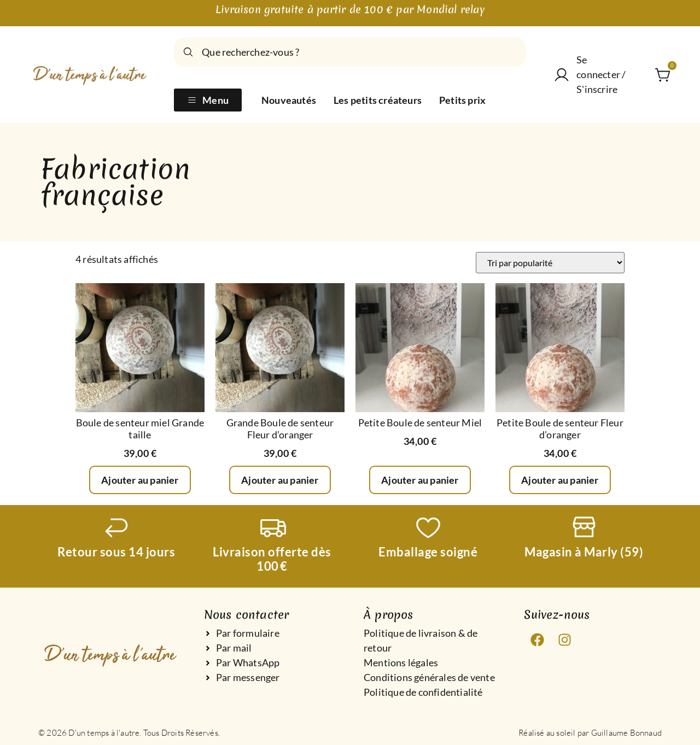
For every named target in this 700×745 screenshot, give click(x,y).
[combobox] (350, 52)
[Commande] (550, 263)
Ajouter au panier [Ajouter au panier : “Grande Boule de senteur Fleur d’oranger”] (280, 480)
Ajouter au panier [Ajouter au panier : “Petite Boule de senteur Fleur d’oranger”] (560, 480)
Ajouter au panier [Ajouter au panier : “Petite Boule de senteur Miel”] (420, 480)
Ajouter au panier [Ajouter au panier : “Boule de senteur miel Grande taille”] (140, 480)
